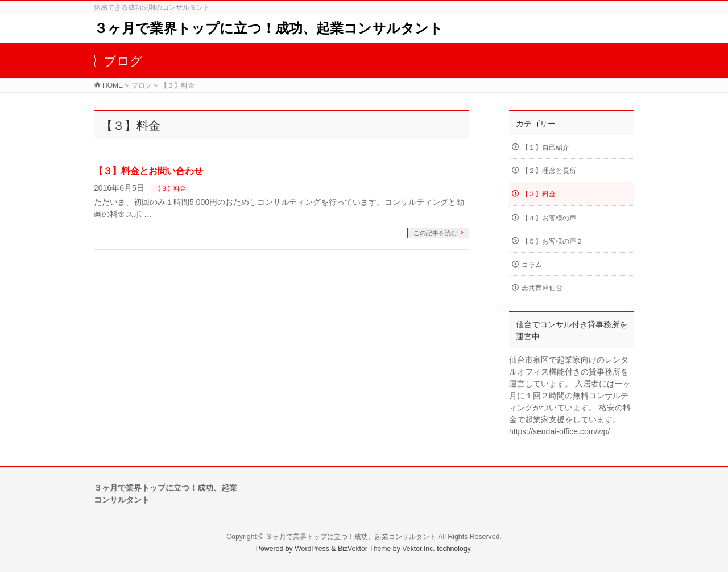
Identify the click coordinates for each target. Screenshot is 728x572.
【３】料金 (170, 188)
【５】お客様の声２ (552, 241)
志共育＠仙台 (542, 288)
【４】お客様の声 (549, 218)
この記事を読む (435, 233)
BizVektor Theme (365, 549)
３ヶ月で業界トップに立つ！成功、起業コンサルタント (268, 28)
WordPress (312, 549)
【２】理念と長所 (549, 171)
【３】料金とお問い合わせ (148, 171)
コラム (532, 265)
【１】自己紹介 (545, 147)
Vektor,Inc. (419, 549)
